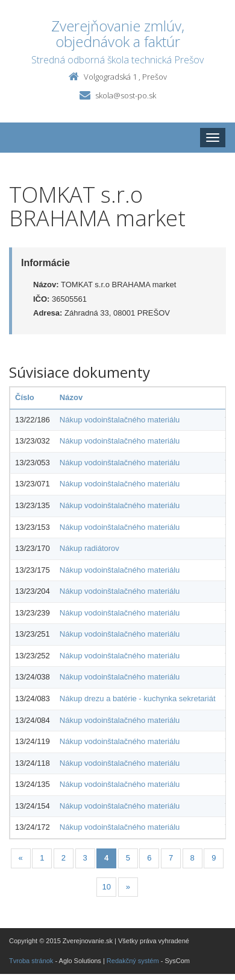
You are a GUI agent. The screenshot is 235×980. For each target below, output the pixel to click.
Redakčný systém (133, 961)
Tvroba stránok (31, 961)
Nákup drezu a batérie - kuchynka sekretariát (138, 698)
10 (106, 887)
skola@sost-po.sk (126, 95)
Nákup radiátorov (89, 548)
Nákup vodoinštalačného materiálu (120, 420)
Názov (71, 397)
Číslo (25, 397)
